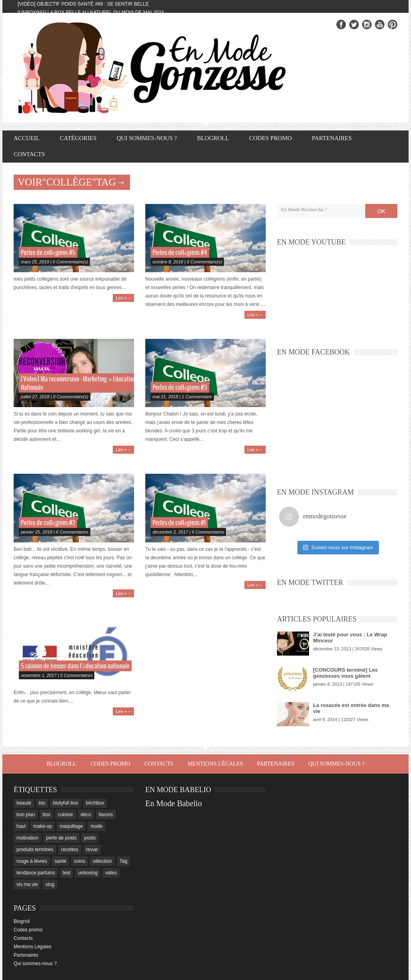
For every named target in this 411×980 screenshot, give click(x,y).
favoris (106, 815)
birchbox (95, 803)
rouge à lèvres (32, 861)
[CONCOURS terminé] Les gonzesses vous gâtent (345, 673)
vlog (50, 884)
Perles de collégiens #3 (180, 388)
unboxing (88, 873)
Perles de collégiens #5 (48, 253)
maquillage (71, 826)
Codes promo (271, 138)
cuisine (65, 815)
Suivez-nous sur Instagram (338, 547)
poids (90, 838)
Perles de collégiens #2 (48, 523)
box (46, 815)
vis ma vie (27, 884)
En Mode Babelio (174, 803)
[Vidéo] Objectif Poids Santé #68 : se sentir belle (83, 4)
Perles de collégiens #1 (179, 523)
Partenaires (332, 138)
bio (42, 803)
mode (96, 826)
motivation (27, 838)
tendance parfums (36, 873)
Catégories (78, 138)
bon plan (26, 815)
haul (21, 826)
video (111, 873)
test (66, 873)
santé (60, 861)
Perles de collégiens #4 (180, 253)
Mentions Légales (215, 764)
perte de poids (61, 838)
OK (381, 211)
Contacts (29, 154)
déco (86, 815)
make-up (43, 826)
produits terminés (35, 850)
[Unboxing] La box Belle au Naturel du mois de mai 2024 (91, 12)
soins (79, 861)
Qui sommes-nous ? (147, 138)
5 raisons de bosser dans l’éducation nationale (75, 666)
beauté (24, 803)
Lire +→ (123, 298)
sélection (102, 861)
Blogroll (213, 138)
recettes (70, 850)
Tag (123, 861)
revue (92, 850)
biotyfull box (66, 803)
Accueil (27, 138)
